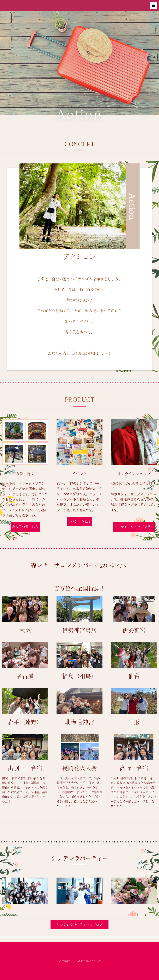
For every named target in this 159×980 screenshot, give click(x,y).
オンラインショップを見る (134, 527)
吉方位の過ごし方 (25, 527)
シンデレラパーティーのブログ (79, 925)
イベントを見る (79, 521)
